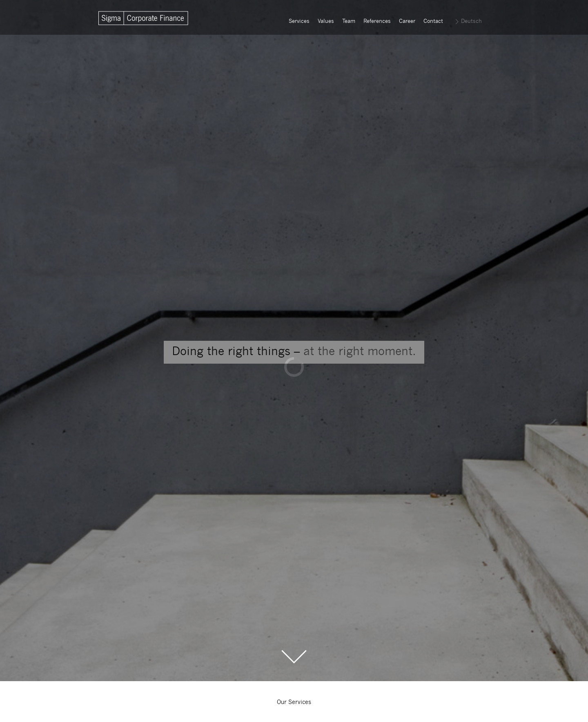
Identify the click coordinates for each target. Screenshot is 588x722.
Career (407, 21)
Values (326, 21)
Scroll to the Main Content (294, 657)
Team (349, 21)
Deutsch (471, 21)
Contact (433, 21)
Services (299, 21)
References (377, 21)
